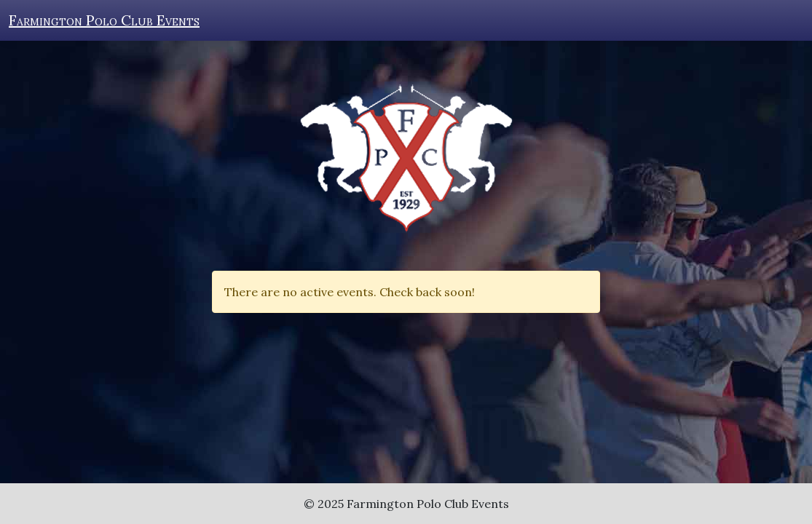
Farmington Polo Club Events (104, 20)
